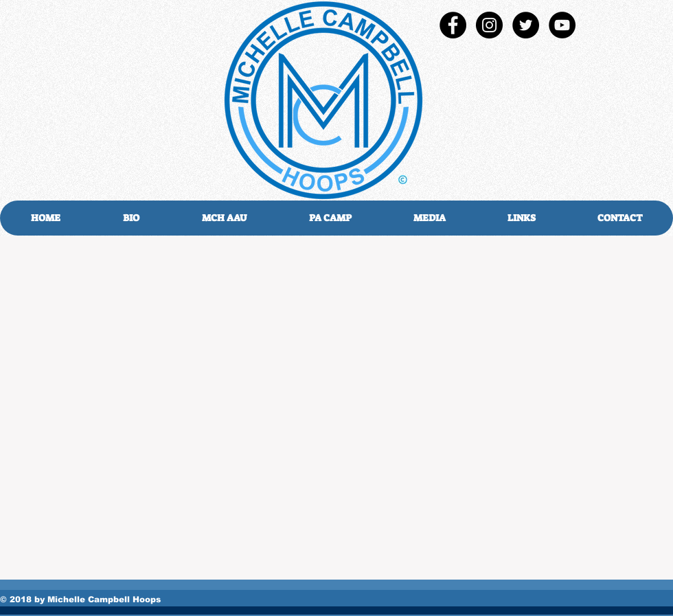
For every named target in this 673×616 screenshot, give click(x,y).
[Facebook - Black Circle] (453, 25)
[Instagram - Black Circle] (489, 25)
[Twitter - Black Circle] (526, 25)
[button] (429, 218)
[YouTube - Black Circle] (562, 25)
